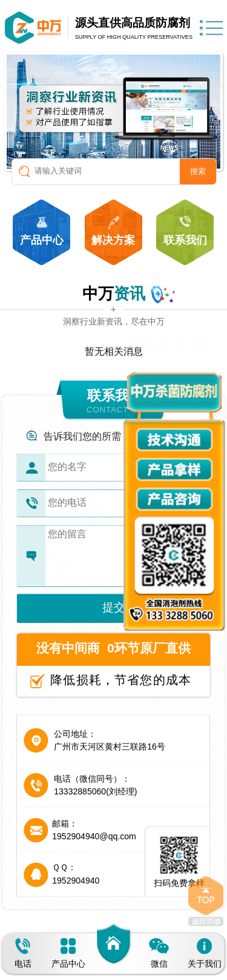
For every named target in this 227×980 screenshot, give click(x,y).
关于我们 (205, 953)
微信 (159, 953)
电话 (23, 953)
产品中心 (68, 953)
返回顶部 (206, 901)
